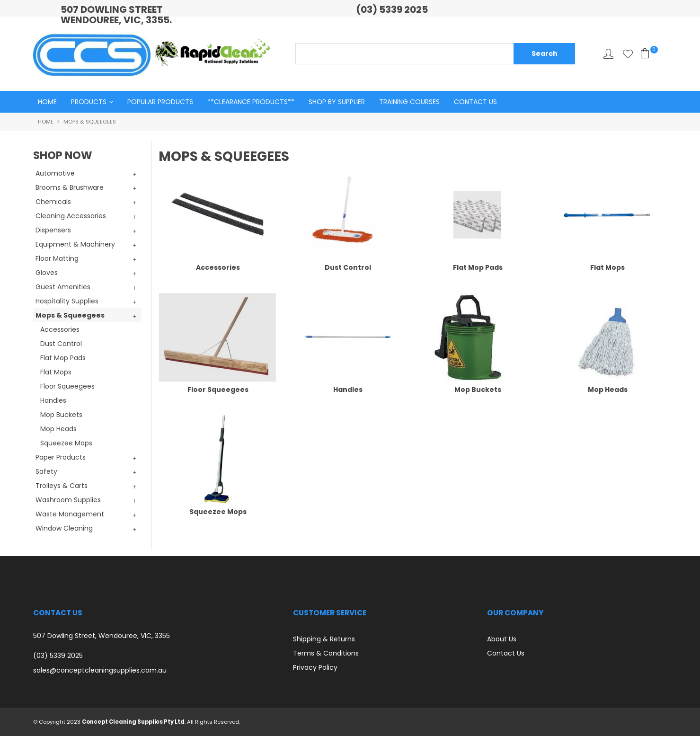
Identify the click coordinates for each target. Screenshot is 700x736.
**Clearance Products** (251, 102)
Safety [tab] (46, 471)
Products (89, 102)
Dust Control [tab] (61, 344)
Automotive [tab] (55, 173)
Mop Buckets (478, 390)
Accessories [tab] (60, 329)
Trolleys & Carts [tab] (62, 486)
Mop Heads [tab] (58, 429)
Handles (348, 390)
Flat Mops (607, 267)
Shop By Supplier (337, 102)
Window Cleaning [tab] (64, 528)
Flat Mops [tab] (56, 372)
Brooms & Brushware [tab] (70, 187)
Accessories (218, 267)
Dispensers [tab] (53, 230)
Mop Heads (608, 390)
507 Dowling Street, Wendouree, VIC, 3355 (102, 636)
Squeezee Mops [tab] (66, 443)
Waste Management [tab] (70, 514)
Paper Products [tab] (61, 457)
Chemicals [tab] (53, 202)
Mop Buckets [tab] (61, 415)
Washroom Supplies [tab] (68, 500)
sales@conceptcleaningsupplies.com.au (100, 670)
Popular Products (160, 102)
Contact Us (475, 102)
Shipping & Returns (324, 639)
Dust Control (348, 267)
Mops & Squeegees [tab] (70, 315)
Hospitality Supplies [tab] (67, 301)
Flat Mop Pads (478, 267)
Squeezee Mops (218, 512)
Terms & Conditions (326, 653)
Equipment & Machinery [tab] (75, 244)
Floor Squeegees (218, 390)
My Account (608, 54)
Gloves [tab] (47, 273)
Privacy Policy (315, 667)
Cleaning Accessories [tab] (71, 216)
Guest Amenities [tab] (63, 287)
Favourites (628, 54)
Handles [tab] (53, 400)
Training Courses (409, 102)
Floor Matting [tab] (57, 258)
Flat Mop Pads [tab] (63, 358)
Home (47, 102)
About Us (502, 639)
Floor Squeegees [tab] (67, 386)
